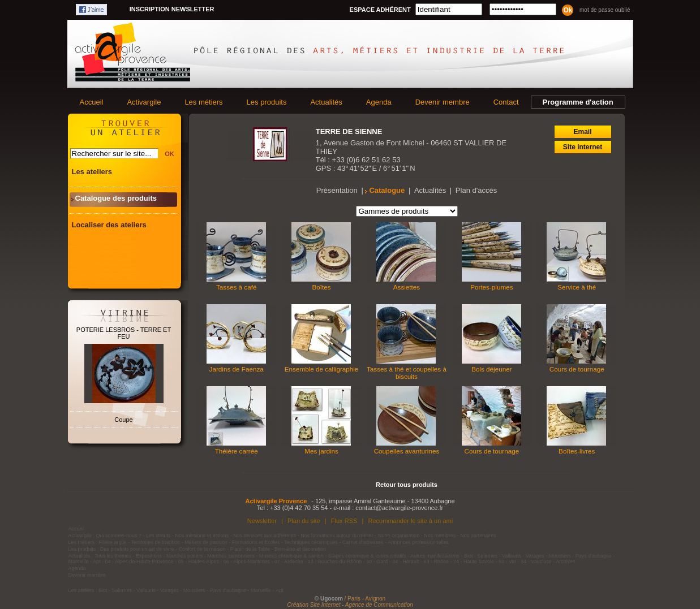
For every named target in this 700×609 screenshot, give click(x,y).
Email (582, 132)
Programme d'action (578, 102)
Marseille (79, 562)
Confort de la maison (202, 549)
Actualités (326, 102)
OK (169, 154)
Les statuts (158, 535)
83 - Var (507, 562)
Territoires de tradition (156, 542)
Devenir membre (443, 102)
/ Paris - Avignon (365, 599)
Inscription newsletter (172, 9)
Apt (97, 562)
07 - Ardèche (289, 562)
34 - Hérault (405, 562)
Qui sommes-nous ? (119, 535)
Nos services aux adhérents (265, 535)
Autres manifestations (435, 556)
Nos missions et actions (202, 535)
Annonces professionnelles (419, 542)
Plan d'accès (476, 190)
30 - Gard (377, 562)
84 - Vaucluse (536, 562)
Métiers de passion (207, 542)
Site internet (583, 147)
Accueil (92, 102)
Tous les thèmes (113, 556)
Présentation (337, 190)
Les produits (267, 102)
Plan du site (304, 521)
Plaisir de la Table (250, 549)
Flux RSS (344, 521)
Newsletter (262, 521)
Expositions (149, 556)
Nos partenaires (478, 535)
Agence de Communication (379, 605)
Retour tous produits (407, 485)
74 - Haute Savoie (474, 562)
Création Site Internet (314, 605)
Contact (506, 102)
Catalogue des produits (116, 198)
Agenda (379, 102)
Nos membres (440, 535)
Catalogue (387, 190)
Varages (535, 556)
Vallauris (512, 556)
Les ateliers (92, 172)
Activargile (144, 102)
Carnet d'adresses (363, 542)
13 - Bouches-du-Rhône (335, 562)
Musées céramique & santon (291, 556)
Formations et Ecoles (256, 542)
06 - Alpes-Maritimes (247, 562)
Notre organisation (399, 535)
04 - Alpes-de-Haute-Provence (139, 562)
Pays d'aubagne (594, 556)
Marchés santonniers (231, 556)
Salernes (487, 556)
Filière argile (113, 542)
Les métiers (203, 102)
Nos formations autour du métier (337, 535)
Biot (469, 556)
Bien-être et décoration (300, 549)
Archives (566, 562)
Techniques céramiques (311, 542)
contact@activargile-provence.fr (399, 508)
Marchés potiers (184, 556)
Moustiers (560, 556)
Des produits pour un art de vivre (137, 549)
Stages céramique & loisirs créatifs (367, 556)
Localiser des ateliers (109, 225)
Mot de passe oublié (605, 10)
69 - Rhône (436, 562)
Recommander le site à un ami (410, 521)
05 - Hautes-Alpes (199, 562)
